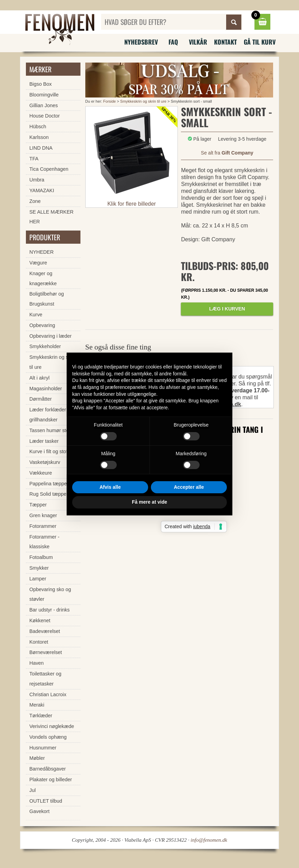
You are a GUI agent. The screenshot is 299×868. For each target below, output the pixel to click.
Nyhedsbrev (141, 42)
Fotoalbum (41, 557)
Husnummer (43, 748)
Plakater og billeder (51, 780)
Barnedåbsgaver (48, 769)
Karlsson (39, 137)
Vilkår (198, 42)
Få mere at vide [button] (149, 502)
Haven (37, 663)
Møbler (37, 758)
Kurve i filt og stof (48, 451)
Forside (110, 101)
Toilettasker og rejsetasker (45, 679)
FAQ (173, 42)
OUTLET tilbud (46, 801)
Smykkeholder (45, 346)
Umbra (37, 180)
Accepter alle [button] (189, 487)
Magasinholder (46, 389)
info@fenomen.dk (209, 840)
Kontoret (39, 642)
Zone (35, 201)
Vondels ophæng (48, 737)
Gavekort (39, 811)
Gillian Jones (44, 105)
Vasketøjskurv (45, 462)
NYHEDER (41, 252)
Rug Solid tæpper (49, 494)
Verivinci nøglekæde (52, 726)
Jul (32, 790)
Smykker (39, 568)
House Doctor (45, 116)
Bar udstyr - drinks (50, 610)
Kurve (36, 315)
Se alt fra (227, 153)
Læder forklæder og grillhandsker (51, 415)
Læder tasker (44, 441)
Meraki (37, 705)
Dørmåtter (41, 399)
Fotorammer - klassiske (44, 542)
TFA (34, 159)
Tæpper (38, 505)
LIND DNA (41, 148)
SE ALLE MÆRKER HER (51, 217)
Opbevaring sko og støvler (50, 594)
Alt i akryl (39, 378)
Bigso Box (41, 84)
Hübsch (38, 127)
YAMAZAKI (42, 190)
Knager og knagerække (43, 278)
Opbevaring (42, 325)
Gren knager (43, 515)
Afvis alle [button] (110, 487)
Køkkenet (40, 620)
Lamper (38, 579)
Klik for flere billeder (132, 204)
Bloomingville (44, 95)
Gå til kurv (260, 42)
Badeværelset (45, 631)
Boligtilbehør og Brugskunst (47, 299)
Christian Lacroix (48, 694)
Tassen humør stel (50, 430)
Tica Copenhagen (49, 169)
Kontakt (225, 42)
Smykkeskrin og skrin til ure (143, 101)
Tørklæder (41, 716)
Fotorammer (43, 526)
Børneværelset (46, 652)
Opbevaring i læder (50, 336)
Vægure (38, 263)
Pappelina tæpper (49, 484)
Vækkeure (41, 473)
